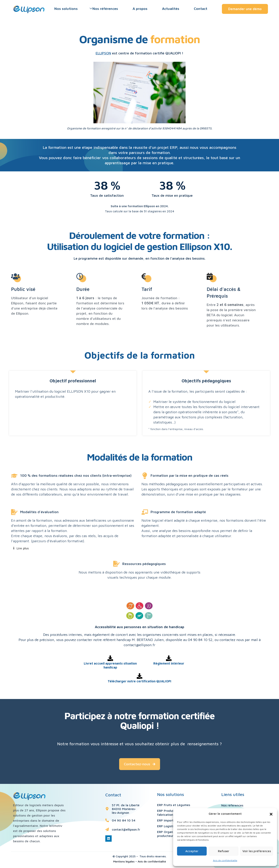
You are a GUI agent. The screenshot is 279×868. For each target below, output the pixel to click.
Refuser (224, 851)
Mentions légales (124, 861)
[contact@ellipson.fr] (107, 829)
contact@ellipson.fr (126, 829)
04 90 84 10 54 (124, 820)
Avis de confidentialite (225, 860)
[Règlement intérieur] (169, 658)
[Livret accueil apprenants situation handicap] (110, 658)
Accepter (192, 851)
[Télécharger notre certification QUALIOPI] (139, 676)
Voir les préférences (257, 851)
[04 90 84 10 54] (107, 820)
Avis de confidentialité (152, 861)
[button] (271, 814)
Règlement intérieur (169, 663)
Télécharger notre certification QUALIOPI (139, 681)
